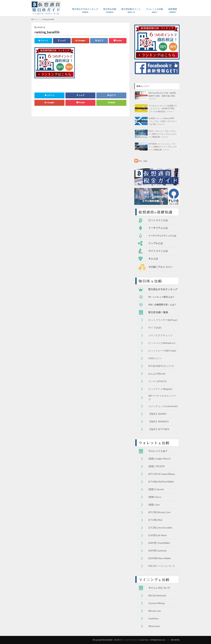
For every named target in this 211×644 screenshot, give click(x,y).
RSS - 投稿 (143, 161)
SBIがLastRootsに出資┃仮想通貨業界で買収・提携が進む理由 (155, 96)
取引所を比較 (110, 11)
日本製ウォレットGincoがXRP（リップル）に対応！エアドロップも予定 (156, 121)
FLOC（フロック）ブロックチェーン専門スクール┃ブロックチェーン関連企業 (156, 134)
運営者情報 (175, 640)
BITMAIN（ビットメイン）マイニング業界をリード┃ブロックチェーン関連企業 (156, 147)
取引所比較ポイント (131, 11)
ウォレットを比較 (154, 11)
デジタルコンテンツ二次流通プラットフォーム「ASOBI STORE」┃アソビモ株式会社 (156, 109)
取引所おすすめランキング (85, 11)
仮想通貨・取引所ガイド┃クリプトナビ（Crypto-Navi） (128, 640)
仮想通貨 (173, 11)
